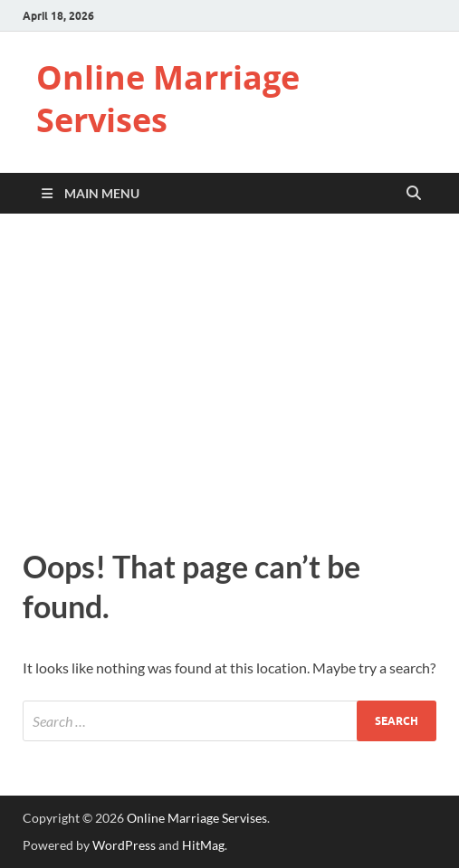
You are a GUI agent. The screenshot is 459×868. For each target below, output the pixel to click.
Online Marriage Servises (168, 99)
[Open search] (414, 194)
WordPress (124, 845)
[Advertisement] (229, 377)
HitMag (203, 845)
